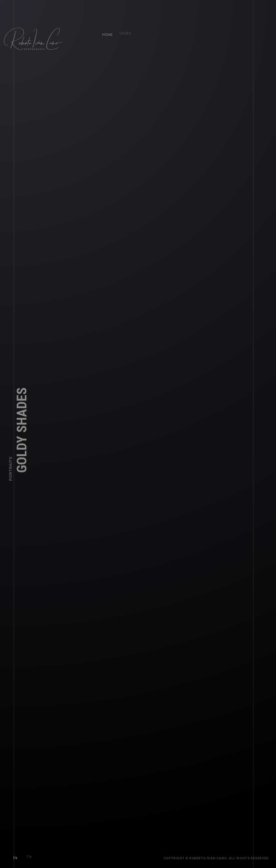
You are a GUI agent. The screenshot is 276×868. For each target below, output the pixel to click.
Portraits (11, 470)
